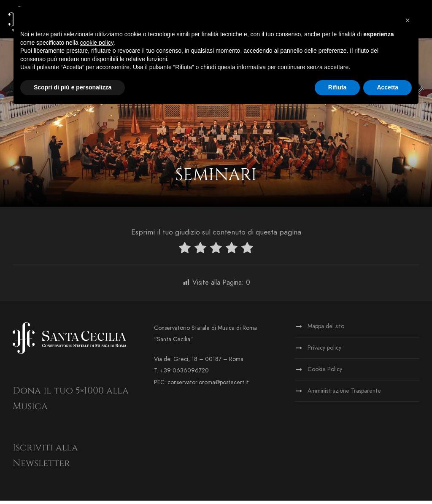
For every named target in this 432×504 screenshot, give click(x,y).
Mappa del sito (326, 330)
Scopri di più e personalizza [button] (73, 87)
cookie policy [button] (97, 43)
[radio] (185, 252)
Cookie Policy (325, 373)
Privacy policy (324, 351)
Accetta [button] (387, 87)
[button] (408, 20)
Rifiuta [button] (337, 87)
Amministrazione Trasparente (344, 394)
